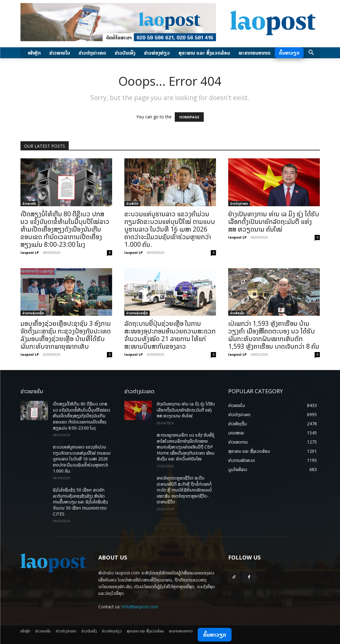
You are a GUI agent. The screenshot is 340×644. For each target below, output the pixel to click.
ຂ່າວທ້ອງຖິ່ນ (237, 313)
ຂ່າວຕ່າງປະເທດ (239, 203)
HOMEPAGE (189, 117)
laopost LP (30, 252)
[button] (311, 53)
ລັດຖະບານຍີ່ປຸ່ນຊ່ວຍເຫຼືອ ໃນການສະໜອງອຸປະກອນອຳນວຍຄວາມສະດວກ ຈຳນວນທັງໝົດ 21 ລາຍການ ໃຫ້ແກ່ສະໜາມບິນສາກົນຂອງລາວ (170, 335)
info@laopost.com (140, 607)
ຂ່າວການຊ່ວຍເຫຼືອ (33, 313)
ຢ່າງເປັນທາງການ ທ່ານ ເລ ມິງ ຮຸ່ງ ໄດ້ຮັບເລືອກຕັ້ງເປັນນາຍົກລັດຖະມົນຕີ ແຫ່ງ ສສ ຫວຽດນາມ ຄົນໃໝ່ (274, 221)
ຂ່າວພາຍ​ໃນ (29, 203)
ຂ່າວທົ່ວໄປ (132, 203)
